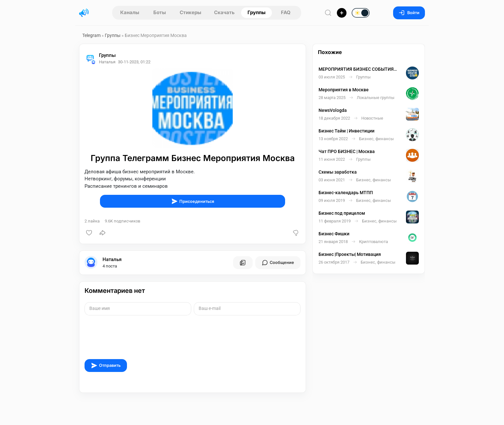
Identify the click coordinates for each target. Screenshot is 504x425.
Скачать (224, 12)
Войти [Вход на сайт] (409, 13)
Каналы (130, 12)
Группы (256, 12)
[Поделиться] (103, 233)
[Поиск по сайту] (328, 13)
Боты (160, 12)
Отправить (106, 366)
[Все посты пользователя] (243, 263)
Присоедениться (193, 201)
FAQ (286, 12)
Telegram (91, 35)
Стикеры (190, 12)
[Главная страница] (84, 13)
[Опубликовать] (342, 13)
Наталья (112, 259)
